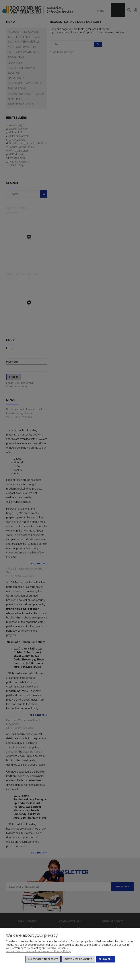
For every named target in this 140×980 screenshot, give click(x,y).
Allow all (105, 959)
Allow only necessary (43, 959)
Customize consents (78, 959)
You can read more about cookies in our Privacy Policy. (38, 951)
